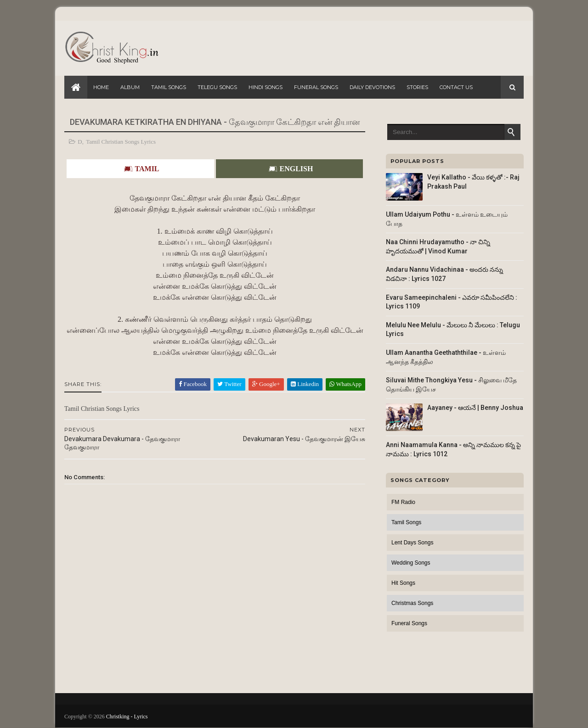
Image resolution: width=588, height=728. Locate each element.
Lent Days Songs (412, 543)
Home (101, 87)
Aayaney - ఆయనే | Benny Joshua (475, 408)
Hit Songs (403, 583)
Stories (417, 87)
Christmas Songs (412, 603)
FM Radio (403, 502)
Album (130, 87)
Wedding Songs (411, 563)
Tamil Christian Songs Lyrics (121, 142)
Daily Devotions (372, 87)
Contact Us (456, 87)
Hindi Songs (266, 87)
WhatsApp (345, 384)
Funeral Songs (316, 87)
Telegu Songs (217, 87)
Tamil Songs (169, 87)
